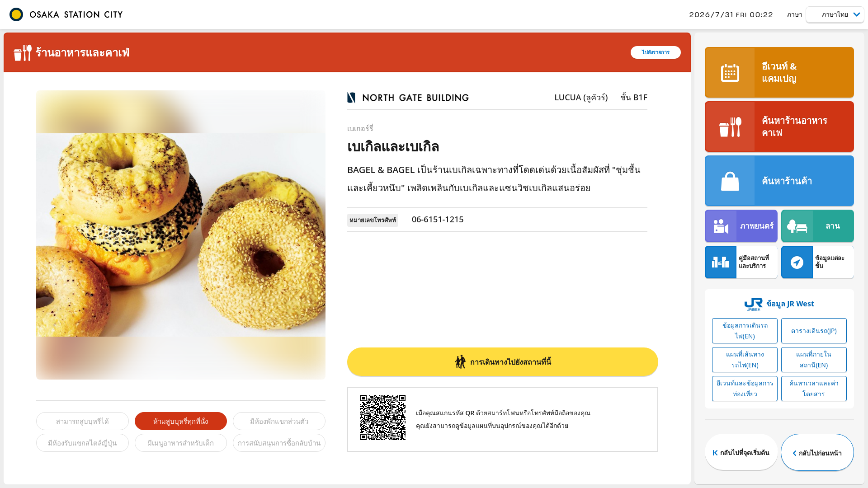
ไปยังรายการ (656, 52)
